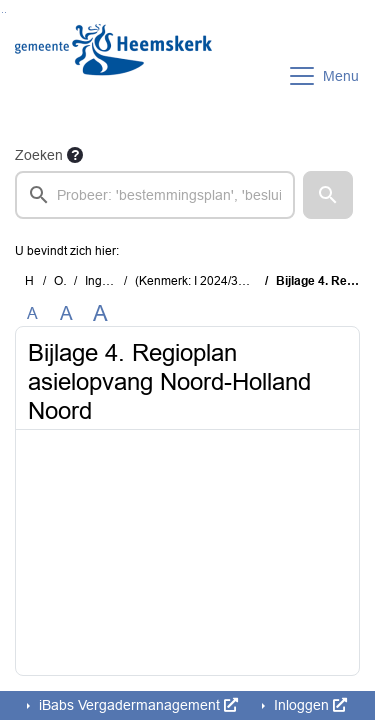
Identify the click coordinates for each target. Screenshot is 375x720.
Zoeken (39, 155)
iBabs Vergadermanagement (136, 705)
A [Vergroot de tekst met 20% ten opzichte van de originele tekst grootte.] (66, 313)
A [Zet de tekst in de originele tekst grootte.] (32, 313)
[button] (328, 195)
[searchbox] (155, 195)
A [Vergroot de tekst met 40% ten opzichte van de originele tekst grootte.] (100, 314)
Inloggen (308, 705)
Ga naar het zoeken (2, 12)
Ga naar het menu (5, 12)
